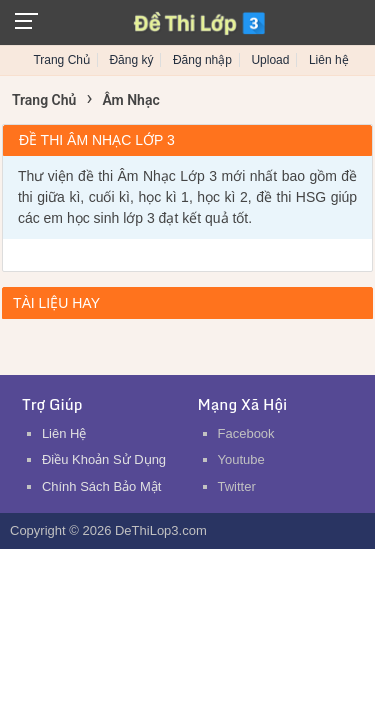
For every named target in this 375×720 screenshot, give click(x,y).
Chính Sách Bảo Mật (102, 486)
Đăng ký (131, 60)
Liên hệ (329, 60)
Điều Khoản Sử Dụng (104, 459)
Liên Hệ (64, 433)
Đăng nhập (202, 60)
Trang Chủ (61, 60)
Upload (270, 60)
